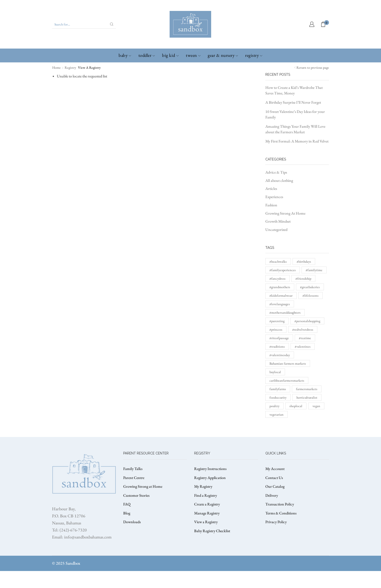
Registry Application (210, 478)
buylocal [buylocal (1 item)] (275, 372)
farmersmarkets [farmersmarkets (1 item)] (307, 389)
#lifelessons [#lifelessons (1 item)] (311, 295)
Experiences (274, 197)
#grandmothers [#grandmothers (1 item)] (280, 287)
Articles (271, 189)
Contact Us (274, 478)
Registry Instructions (210, 469)
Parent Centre (134, 478)
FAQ (127, 504)
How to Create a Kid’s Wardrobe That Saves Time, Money (294, 90)
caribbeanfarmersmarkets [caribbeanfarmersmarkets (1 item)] (287, 380)
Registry (254, 55)
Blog (127, 513)
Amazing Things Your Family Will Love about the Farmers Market (295, 129)
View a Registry (206, 522)
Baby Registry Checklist (212, 531)
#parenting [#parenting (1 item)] (277, 321)
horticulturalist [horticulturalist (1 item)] (307, 397)
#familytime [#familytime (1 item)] (314, 270)
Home (56, 67)
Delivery (272, 495)
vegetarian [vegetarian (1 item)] (277, 414)
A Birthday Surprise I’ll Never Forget (293, 102)
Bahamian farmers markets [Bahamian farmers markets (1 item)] (288, 363)
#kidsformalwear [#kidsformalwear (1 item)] (281, 295)
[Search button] (112, 24)
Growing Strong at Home (143, 486)
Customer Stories (136, 495)
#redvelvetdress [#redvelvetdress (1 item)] (303, 329)
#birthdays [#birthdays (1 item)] (304, 261)
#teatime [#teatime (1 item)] (305, 338)
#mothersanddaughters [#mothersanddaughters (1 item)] (285, 312)
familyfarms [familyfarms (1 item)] (278, 389)
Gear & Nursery (223, 55)
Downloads (132, 522)
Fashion (271, 205)
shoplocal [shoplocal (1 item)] (296, 406)
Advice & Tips (276, 172)
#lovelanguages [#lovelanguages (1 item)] (280, 304)
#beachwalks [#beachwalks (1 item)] (278, 261)
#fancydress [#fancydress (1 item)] (277, 278)
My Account (275, 469)
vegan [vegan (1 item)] (316, 406)
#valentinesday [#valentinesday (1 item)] (280, 355)
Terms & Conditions (281, 513)
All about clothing (279, 181)
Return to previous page (313, 67)
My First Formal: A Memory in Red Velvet (297, 141)
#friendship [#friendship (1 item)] (303, 278)
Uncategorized (276, 230)
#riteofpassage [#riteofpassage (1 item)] (279, 338)
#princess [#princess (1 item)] (276, 329)
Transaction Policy (280, 504)
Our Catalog (275, 486)
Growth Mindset (278, 221)
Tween (193, 55)
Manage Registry (207, 513)
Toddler (147, 55)
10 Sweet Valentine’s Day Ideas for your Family (295, 114)
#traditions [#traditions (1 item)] (277, 346)
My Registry (203, 486)
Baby (125, 55)
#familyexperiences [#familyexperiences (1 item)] (283, 270)
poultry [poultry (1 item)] (274, 406)
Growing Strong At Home (285, 213)
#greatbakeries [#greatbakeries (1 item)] (310, 287)
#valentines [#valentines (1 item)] (303, 346)
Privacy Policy (276, 522)
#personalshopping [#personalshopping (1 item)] (307, 321)
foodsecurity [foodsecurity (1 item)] (278, 397)
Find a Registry (206, 495)
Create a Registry (207, 504)
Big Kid (170, 55)
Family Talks (133, 469)
